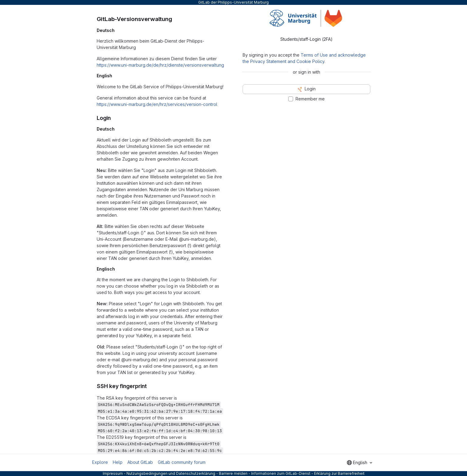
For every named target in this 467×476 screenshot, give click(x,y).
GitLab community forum (182, 462)
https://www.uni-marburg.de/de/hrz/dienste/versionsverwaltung (160, 65)
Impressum (113, 473)
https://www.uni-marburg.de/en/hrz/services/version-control (157, 104)
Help (118, 462)
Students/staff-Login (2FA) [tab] (306, 39)
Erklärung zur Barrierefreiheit (339, 473)
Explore (100, 462)
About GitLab (140, 462)
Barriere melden (233, 473)
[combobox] (360, 463)
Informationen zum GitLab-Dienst (281, 473)
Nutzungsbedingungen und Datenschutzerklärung (171, 473)
